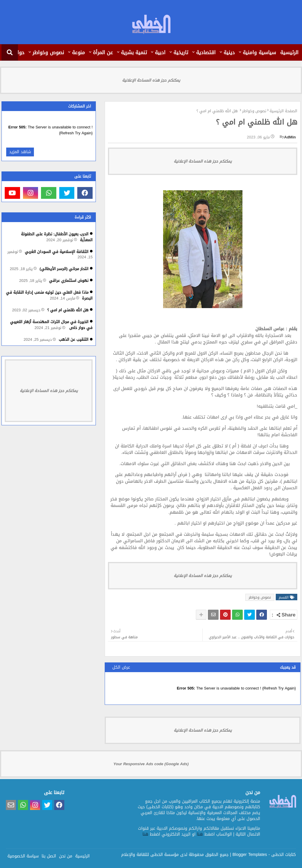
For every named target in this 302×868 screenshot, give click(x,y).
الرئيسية (289, 52)
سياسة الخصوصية (23, 856)
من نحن (66, 856)
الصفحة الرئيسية (283, 111)
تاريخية (181, 52)
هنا (200, 834)
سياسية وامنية (259, 52)
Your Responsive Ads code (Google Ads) (151, 764)
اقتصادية (206, 52)
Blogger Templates (250, 855)
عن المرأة (103, 52)
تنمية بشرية (134, 52)
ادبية (160, 52)
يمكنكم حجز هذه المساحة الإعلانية (151, 80)
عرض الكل (121, 667)
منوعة (78, 52)
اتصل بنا (49, 856)
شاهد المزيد (20, 152)
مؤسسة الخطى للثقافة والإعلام (150, 855)
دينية (229, 52)
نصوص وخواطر (48, 52)
